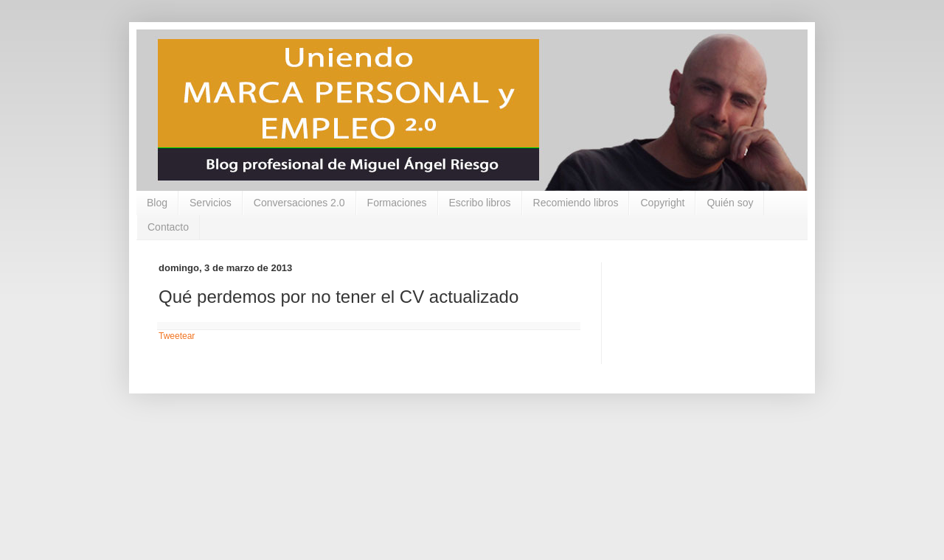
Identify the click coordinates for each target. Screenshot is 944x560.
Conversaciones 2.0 (299, 203)
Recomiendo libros (576, 203)
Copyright (662, 203)
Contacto (168, 227)
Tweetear (177, 336)
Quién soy (730, 203)
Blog (157, 203)
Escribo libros (480, 203)
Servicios (211, 203)
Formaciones (397, 203)
